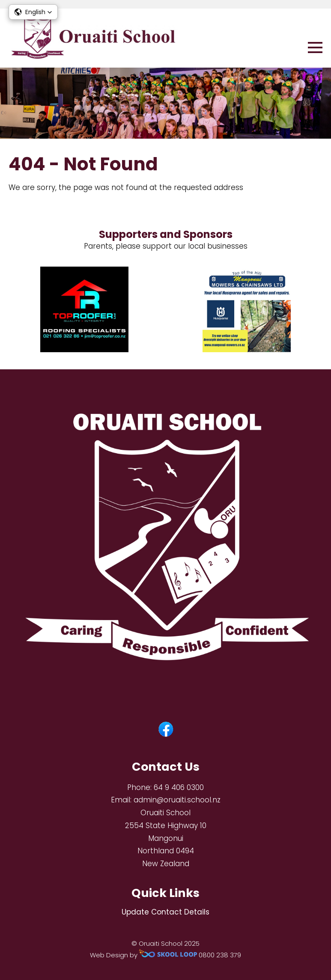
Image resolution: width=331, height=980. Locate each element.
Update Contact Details (165, 912)
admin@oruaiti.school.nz (177, 800)
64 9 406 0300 (179, 787)
